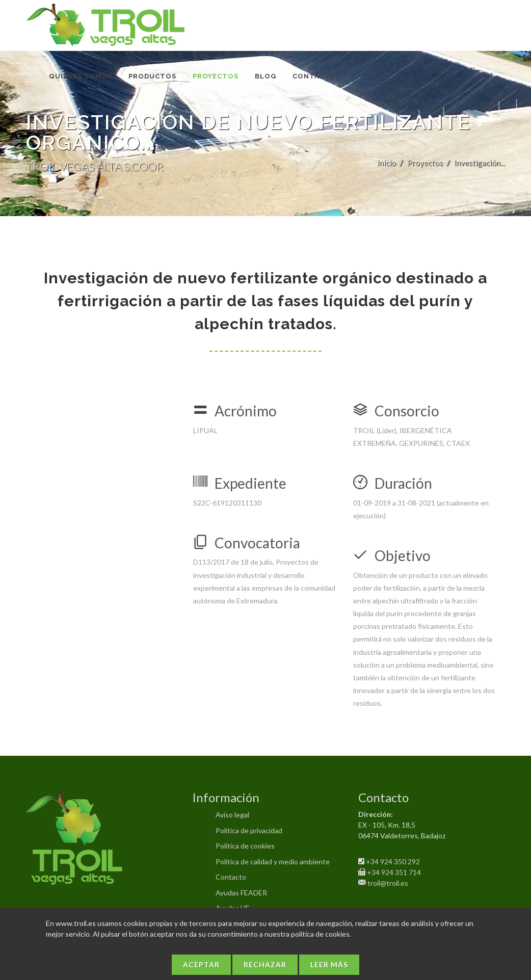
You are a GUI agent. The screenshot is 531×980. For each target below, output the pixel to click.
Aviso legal (232, 815)
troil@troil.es (388, 883)
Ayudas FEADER (241, 893)
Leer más (329, 964)
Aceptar (201, 964)
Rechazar (265, 964)
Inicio (387, 163)
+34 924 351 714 (394, 872)
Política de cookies (245, 846)
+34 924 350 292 (393, 862)
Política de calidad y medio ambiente (273, 862)
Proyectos (425, 163)
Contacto (231, 877)
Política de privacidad (249, 830)
